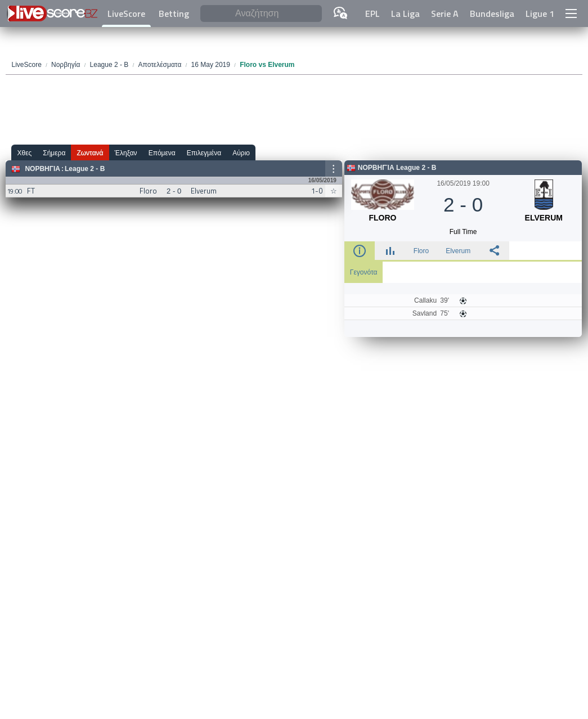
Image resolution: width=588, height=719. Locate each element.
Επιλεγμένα (204, 153)
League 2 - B (85, 169)
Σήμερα (54, 153)
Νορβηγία (42, 169)
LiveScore (126, 14)
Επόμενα (162, 153)
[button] (571, 14)
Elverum (458, 251)
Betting (174, 14)
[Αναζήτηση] (261, 14)
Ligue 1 (540, 14)
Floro (421, 251)
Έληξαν (126, 153)
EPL (372, 14)
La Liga (405, 14)
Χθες (24, 153)
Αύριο (241, 153)
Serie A (445, 14)
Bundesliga (492, 14)
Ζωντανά (90, 153)
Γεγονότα (364, 272)
